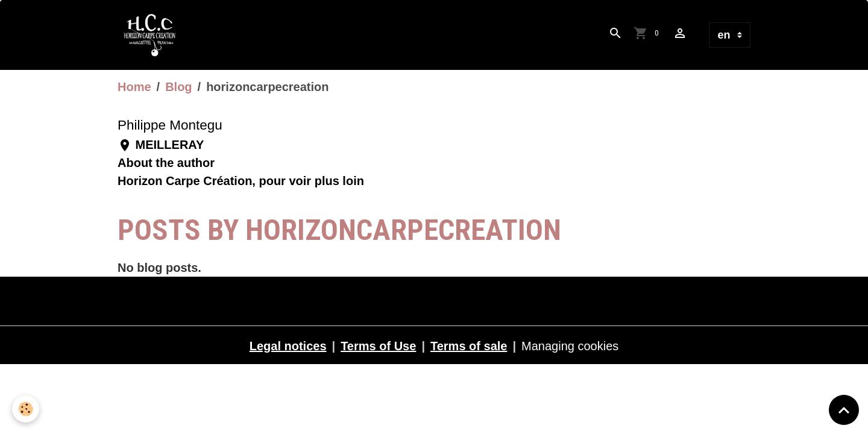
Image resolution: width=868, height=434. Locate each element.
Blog (178, 87)
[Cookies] (26, 409)
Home (134, 87)
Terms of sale (469, 346)
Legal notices (288, 346)
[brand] (153, 35)
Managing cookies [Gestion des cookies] (570, 346)
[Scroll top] (844, 410)
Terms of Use (378, 346)
